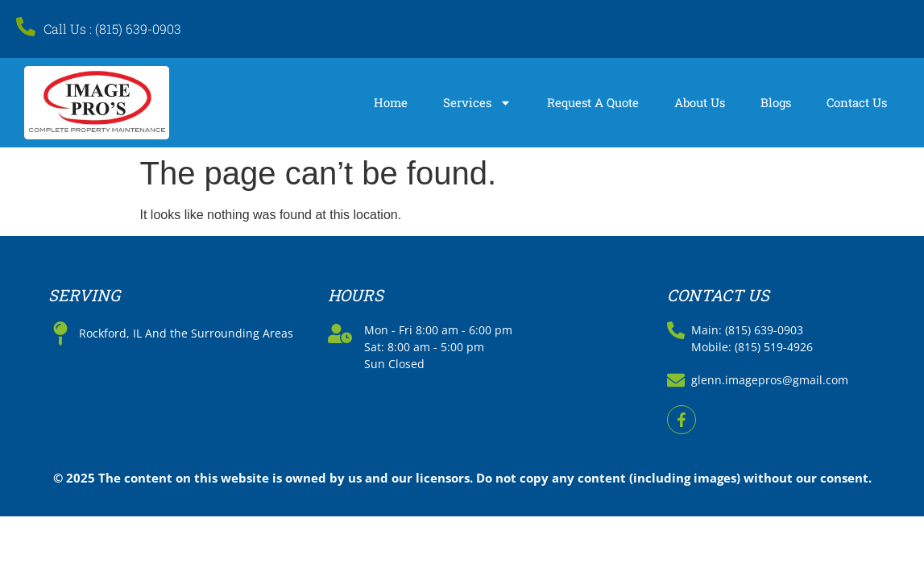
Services (477, 103)
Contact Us (857, 102)
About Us (700, 102)
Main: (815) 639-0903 (747, 330)
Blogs (776, 102)
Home (391, 102)
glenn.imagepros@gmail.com (770, 380)
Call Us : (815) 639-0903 (112, 29)
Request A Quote (593, 102)
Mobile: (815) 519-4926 (752, 347)
